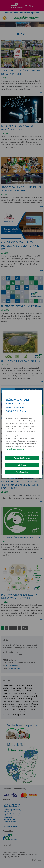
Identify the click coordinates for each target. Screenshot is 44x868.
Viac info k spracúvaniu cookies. (15, 449)
